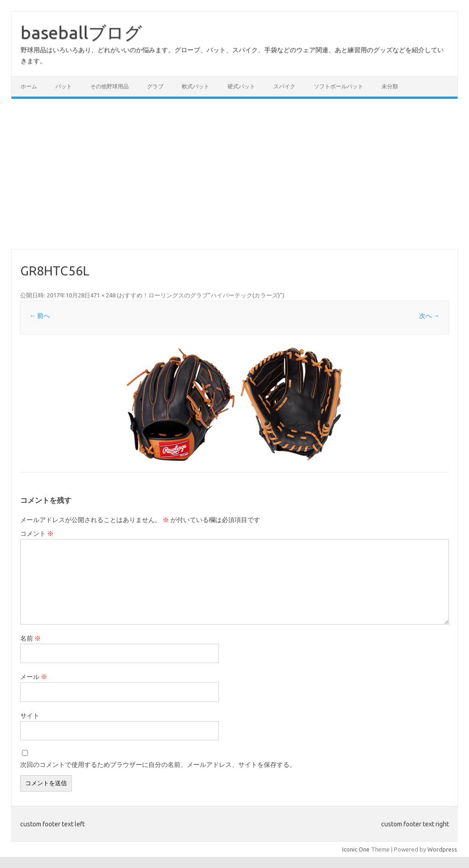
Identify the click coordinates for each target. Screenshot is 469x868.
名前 (30, 638)
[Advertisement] (234, 174)
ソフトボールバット (338, 86)
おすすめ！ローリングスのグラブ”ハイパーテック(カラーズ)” (201, 295)
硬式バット (241, 86)
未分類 (390, 86)
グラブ (155, 86)
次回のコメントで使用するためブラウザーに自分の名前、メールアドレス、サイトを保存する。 (158, 765)
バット (64, 86)
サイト (30, 716)
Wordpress (442, 849)
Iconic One (356, 849)
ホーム (29, 86)
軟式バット (196, 86)
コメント (37, 534)
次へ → (429, 316)
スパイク (284, 86)
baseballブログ (81, 32)
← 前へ (40, 316)
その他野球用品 (109, 86)
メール (34, 677)
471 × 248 (103, 295)
